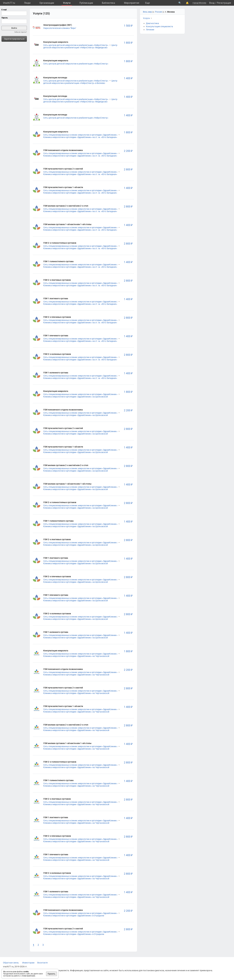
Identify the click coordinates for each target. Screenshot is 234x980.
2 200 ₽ (128, 151)
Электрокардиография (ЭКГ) (58, 25)
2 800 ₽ (128, 169)
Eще (147, 3)
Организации (47, 3)
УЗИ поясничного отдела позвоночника (63, 150)
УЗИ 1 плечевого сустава (56, 336)
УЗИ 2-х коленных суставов (57, 354)
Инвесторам (28, 963)
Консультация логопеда (55, 78)
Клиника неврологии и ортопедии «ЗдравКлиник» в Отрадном (74, 916)
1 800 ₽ (128, 43)
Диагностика (152, 23)
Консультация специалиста (159, 26)
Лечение (150, 30)
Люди (27, 3)
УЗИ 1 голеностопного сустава (58, 261)
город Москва (199, 3)
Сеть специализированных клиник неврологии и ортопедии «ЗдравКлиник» (80, 135)
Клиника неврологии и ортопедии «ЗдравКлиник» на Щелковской (76, 397)
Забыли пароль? (21, 32)
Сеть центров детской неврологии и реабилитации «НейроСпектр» (76, 45)
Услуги (67, 3)
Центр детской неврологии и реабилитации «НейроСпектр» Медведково (80, 46)
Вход (212, 3)
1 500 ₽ (128, 26)
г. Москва (170, 12)
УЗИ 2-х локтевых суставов (57, 280)
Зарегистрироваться (14, 39)
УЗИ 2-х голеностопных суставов (60, 243)
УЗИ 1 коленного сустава (56, 373)
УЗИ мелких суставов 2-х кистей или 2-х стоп (66, 206)
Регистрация (224, 3)
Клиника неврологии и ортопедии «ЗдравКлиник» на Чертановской (76, 656)
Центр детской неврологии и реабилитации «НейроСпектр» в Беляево (80, 82)
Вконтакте (42, 963)
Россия (159, 12)
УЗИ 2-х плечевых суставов (57, 317)
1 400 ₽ (128, 78)
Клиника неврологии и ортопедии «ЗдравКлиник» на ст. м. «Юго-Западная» (80, 137)
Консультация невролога (56, 42)
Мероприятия (132, 3)
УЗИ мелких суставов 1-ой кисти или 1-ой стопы (67, 224)
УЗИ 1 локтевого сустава (56, 298)
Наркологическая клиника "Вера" (60, 28)
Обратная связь (11, 963)
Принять (51, 974)
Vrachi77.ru (9, 3)
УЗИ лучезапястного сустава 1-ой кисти (63, 187)
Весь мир (147, 12)
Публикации (86, 3)
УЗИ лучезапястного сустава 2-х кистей (63, 169)
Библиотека (108, 3)
